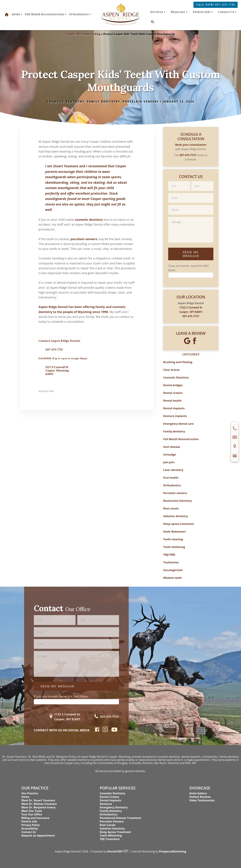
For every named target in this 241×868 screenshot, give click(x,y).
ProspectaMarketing (173, 851)
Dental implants (174, 408)
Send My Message (191, 254)
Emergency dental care (178, 424)
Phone (191, 205)
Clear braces (171, 370)
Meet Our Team (32, 811)
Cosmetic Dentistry (66, 101)
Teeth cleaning (173, 539)
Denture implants (175, 416)
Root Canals (108, 825)
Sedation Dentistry (112, 828)
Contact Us (226, 12)
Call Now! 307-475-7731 (216, 5)
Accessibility (30, 828)
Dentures (106, 804)
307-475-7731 (54, 350)
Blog (97, 34)
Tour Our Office (32, 814)
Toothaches (171, 562)
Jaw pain (169, 462)
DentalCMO (118, 851)
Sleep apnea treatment (178, 524)
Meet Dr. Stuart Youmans (38, 800)
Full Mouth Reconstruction (181, 439)
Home (25, 797)
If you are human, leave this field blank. (61, 696)
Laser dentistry (173, 470)
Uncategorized (173, 570)
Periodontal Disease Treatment (120, 818)
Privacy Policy (31, 825)
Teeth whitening (174, 547)
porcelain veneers (84, 239)
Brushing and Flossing (178, 362)
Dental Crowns (110, 797)
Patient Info (202, 12)
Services (157, 12)
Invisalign (170, 455)
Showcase (178, 12)
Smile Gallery (198, 793)
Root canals (171, 508)
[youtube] (114, 731)
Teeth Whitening (111, 836)
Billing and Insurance (35, 818)
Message (191, 217)
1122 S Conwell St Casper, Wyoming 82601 (57, 371)
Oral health (171, 478)
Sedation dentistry (176, 516)
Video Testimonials (202, 800)
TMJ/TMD (169, 555)
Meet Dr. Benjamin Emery (38, 807)
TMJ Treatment (110, 839)
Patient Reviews (200, 797)
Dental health (172, 401)
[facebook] (97, 731)
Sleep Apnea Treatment (115, 832)
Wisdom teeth (173, 578)
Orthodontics (172, 485)
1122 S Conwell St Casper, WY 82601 (67, 717)
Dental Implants (111, 800)
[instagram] (105, 731)
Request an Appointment (38, 836)
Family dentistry (103, 101)
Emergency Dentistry (114, 807)
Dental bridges (173, 385)
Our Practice (30, 793)
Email (191, 193)
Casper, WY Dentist (79, 34)
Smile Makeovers (175, 532)
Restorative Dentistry (177, 501)
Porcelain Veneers (112, 821)
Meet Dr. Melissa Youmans (39, 804)
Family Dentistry (111, 811)
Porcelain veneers (141, 101)
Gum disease (172, 447)
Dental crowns (173, 393)
